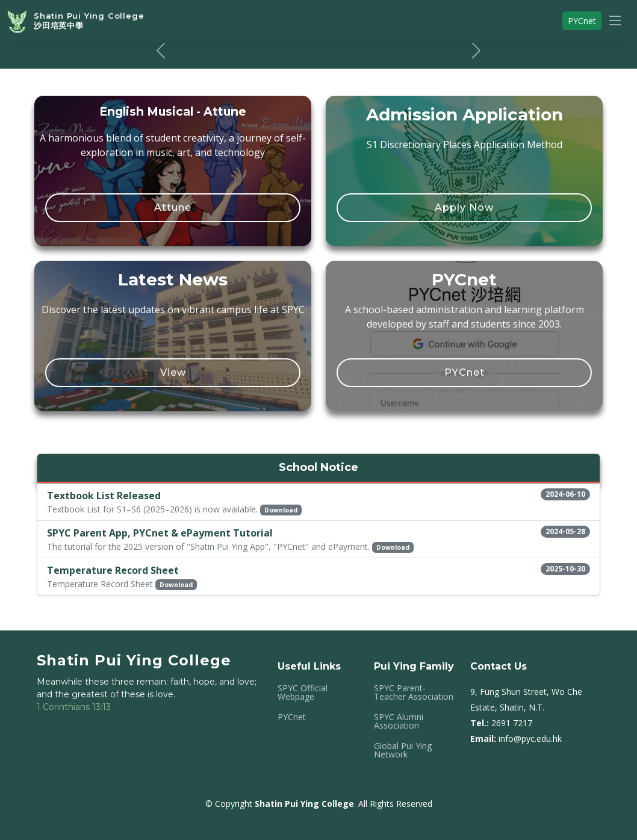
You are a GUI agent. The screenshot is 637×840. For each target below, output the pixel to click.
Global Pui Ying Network (403, 750)
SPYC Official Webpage (303, 692)
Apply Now (464, 207)
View (173, 372)
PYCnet (465, 372)
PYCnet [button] (582, 21)
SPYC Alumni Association (399, 721)
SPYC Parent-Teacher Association (414, 692)
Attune (173, 207)
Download (281, 510)
